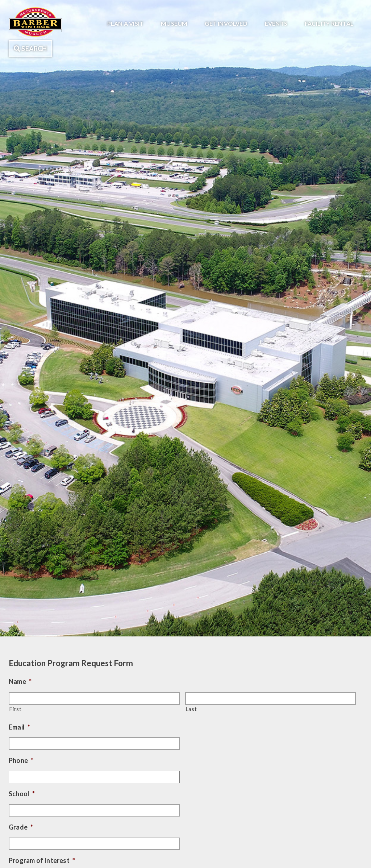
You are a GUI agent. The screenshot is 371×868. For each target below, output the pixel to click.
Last (191, 709)
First (15, 709)
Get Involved (226, 23)
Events (276, 23)
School (22, 794)
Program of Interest (42, 860)
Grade (21, 827)
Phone (21, 760)
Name (20, 681)
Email (19, 727)
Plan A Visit (125, 23)
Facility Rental (329, 23)
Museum (174, 23)
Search (30, 49)
